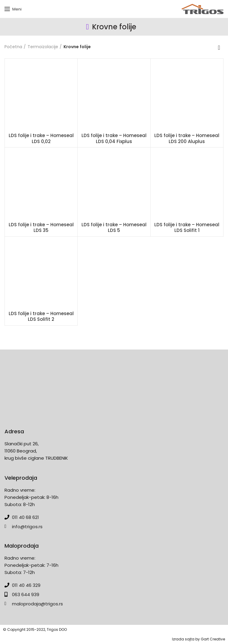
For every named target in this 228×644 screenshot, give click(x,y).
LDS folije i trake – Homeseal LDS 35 (41, 228)
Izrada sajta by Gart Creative (198, 639)
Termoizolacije (43, 47)
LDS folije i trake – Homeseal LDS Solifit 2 (41, 316)
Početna (13, 47)
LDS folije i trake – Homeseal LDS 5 (114, 228)
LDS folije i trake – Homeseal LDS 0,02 (41, 138)
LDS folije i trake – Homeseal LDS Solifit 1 (187, 228)
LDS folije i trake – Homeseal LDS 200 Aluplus (187, 138)
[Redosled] (219, 48)
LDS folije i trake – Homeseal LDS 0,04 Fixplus (114, 138)
